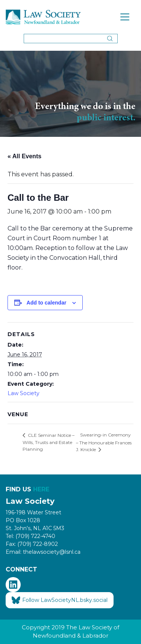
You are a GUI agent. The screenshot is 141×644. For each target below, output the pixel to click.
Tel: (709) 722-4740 (30, 536)
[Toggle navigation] (125, 17)
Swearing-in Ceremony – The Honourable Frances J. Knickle (104, 442)
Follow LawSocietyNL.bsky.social (60, 600)
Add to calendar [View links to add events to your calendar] (47, 303)
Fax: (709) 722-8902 (32, 544)
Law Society (23, 393)
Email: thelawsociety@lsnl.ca (43, 552)
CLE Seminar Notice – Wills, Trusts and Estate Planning (49, 442)
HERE (41, 489)
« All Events (24, 156)
